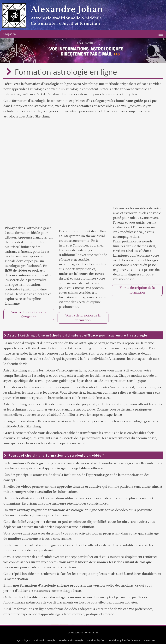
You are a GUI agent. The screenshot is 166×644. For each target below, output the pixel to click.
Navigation (9, 34)
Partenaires (149, 641)
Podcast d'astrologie (44, 641)
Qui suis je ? (24, 641)
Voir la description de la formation (29, 315)
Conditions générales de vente (124, 641)
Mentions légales (95, 641)
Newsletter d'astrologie (71, 641)
